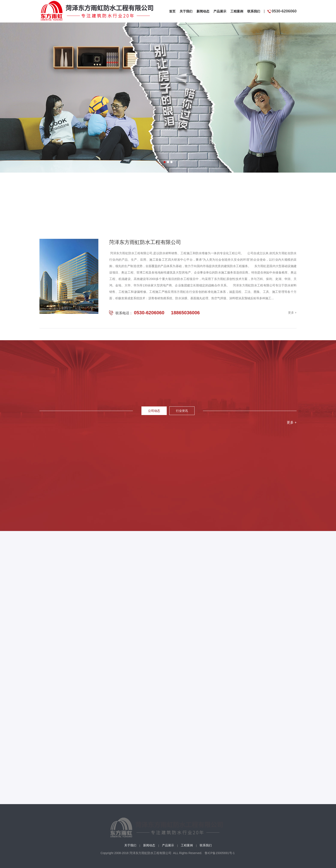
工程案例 (187, 845)
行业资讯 (182, 411)
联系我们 (206, 845)
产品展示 (168, 845)
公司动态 (154, 411)
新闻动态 (149, 845)
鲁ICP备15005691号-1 (219, 853)
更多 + (292, 313)
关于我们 (130, 845)
